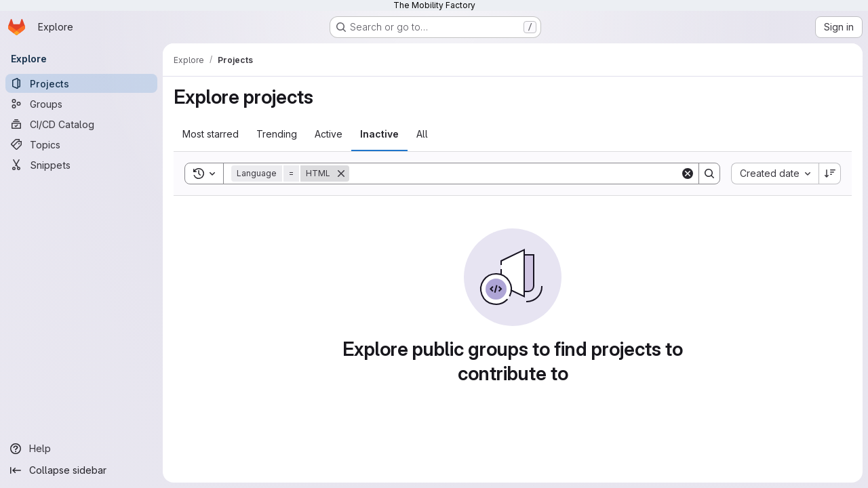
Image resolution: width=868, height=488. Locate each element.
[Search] (515, 174)
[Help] (81, 449)
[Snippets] (81, 165)
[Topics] (81, 144)
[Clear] (688, 174)
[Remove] (341, 174)
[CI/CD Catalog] (81, 124)
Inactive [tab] (379, 134)
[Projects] (81, 83)
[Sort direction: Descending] (830, 174)
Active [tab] (329, 134)
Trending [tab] (277, 134)
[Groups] (81, 104)
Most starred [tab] (211, 134)
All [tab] (422, 134)
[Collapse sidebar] (81, 470)
